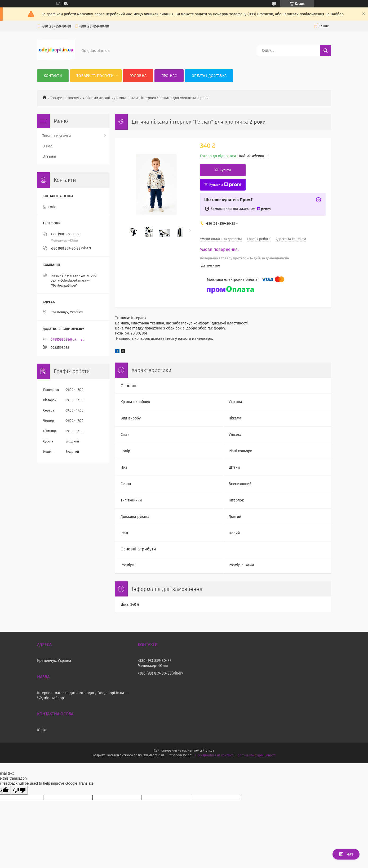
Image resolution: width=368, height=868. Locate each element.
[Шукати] (326, 51)
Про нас (169, 76)
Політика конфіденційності (255, 755)
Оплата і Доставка (209, 76)
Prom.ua (208, 751)
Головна (138, 76)
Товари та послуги (95, 76)
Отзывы (49, 157)
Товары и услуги (57, 136)
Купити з (225, 185)
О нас (47, 146)
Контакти (53, 76)
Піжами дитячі (98, 98)
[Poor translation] (19, 790)
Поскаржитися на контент (214, 755)
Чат (346, 854)
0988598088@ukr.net (67, 339)
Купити (225, 170)
